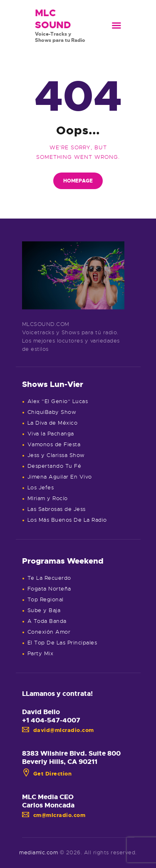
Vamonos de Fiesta (54, 444)
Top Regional (46, 599)
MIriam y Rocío (48, 498)
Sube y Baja (44, 610)
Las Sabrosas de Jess (57, 509)
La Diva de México (53, 423)
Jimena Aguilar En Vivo (60, 477)
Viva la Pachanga (51, 434)
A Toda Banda (47, 621)
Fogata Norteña (49, 589)
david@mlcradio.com (58, 730)
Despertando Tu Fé (54, 466)
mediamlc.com (38, 852)
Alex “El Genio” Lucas (58, 401)
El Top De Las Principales (62, 643)
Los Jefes (41, 487)
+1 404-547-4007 (51, 720)
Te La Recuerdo (49, 578)
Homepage (78, 181)
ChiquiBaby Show (52, 412)
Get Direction (47, 774)
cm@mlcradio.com (54, 815)
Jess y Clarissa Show (56, 455)
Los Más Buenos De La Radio (67, 520)
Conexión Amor (49, 632)
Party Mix (41, 653)
